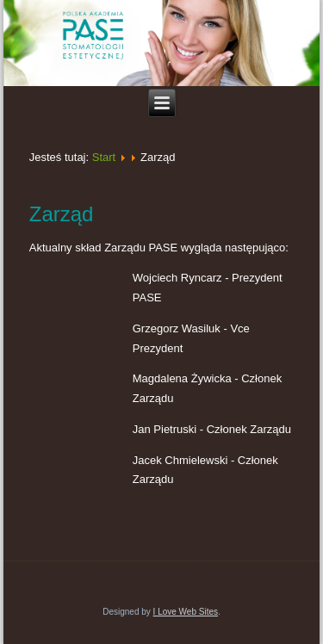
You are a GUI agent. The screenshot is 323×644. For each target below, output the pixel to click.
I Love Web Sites (186, 612)
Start (104, 157)
